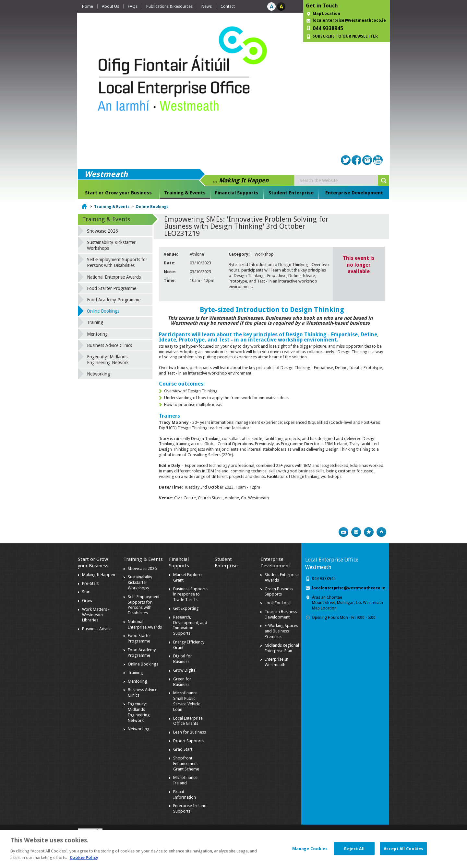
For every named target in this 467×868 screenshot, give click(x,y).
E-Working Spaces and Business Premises (281, 631)
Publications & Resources (169, 6)
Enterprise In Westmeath (276, 662)
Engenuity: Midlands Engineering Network (108, 360)
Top (381, 532)
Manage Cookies (310, 852)
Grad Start (183, 749)
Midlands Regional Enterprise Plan (282, 648)
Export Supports (188, 741)
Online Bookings (152, 207)
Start (86, 592)
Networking (98, 374)
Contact (228, 6)
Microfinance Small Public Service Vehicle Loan (187, 701)
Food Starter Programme (112, 288)
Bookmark (369, 532)
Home (88, 6)
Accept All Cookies (403, 852)
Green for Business (182, 682)
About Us (110, 6)
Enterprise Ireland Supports (190, 808)
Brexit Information (185, 794)
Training (95, 322)
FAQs (133, 6)
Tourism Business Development (281, 614)
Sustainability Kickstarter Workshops (111, 245)
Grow (87, 601)
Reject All (354, 852)
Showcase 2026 (102, 231)
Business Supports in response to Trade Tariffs (190, 594)
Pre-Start (90, 583)
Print (343, 532)
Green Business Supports (279, 592)
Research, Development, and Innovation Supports (190, 625)
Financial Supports (237, 193)
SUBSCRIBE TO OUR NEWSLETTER (345, 36)
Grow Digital (185, 670)
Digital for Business (183, 659)
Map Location (326, 14)
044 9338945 (328, 28)
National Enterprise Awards (114, 277)
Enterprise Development (354, 193)
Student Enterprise (291, 193)
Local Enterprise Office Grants (188, 721)
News (207, 6)
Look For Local (278, 603)
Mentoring (97, 334)
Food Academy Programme (114, 300)
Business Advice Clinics (109, 345)
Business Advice (97, 629)
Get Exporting (186, 608)
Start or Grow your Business (118, 193)
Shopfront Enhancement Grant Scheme (186, 764)
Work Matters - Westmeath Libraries (96, 615)
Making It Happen (99, 575)
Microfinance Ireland (185, 780)
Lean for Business (190, 732)
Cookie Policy (84, 861)
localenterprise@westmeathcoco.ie (349, 20)
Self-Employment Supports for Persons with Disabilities (117, 262)
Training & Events (185, 193)
